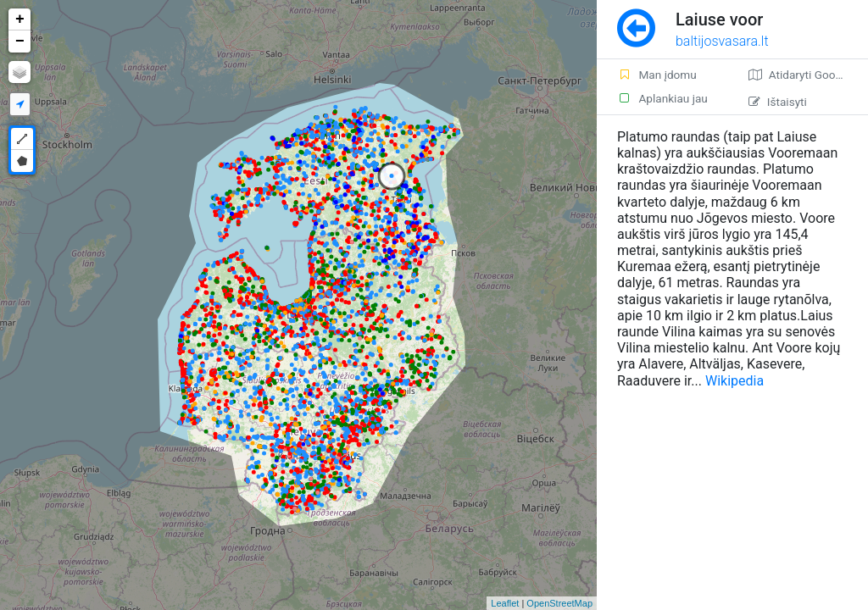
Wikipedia (734, 381)
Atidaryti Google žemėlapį (808, 75)
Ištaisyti (778, 102)
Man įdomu (657, 75)
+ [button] (20, 19)
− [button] (20, 42)
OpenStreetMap (559, 603)
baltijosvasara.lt (722, 41)
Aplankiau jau (662, 98)
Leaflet (505, 603)
